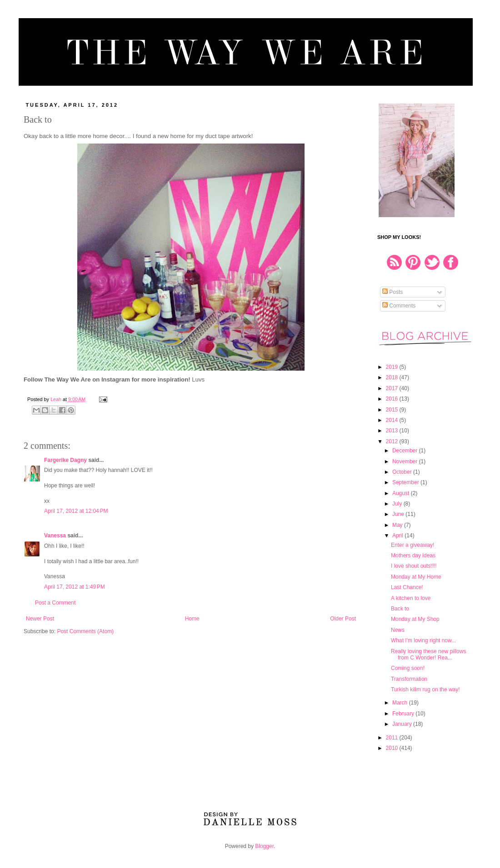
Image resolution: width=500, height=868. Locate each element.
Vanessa (55, 536)
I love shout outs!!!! (414, 566)
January (403, 724)
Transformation (409, 679)
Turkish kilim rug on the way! (425, 689)
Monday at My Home (416, 577)
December (406, 451)
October (403, 472)
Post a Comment (55, 603)
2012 (393, 441)
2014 (393, 420)
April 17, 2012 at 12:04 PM (76, 511)
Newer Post (40, 619)
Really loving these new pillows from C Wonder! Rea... (428, 655)
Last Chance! (407, 587)
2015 (393, 410)
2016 (393, 399)
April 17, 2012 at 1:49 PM (75, 587)
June (399, 514)
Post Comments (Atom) (85, 631)
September (406, 482)
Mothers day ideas (413, 556)
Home (192, 619)
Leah (57, 399)
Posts (392, 292)
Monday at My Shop (415, 619)
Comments (399, 306)
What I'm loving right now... (423, 640)
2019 (393, 367)
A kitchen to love (411, 598)
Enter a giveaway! (412, 545)
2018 (393, 377)
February (404, 714)
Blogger (264, 846)
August (402, 493)
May (398, 525)
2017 (393, 388)
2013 (393, 431)
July (398, 504)
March (401, 703)
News (398, 630)
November (406, 461)
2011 (393, 738)
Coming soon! (408, 668)
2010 (393, 748)
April (398, 536)
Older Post (343, 619)
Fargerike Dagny (65, 460)
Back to (400, 609)
